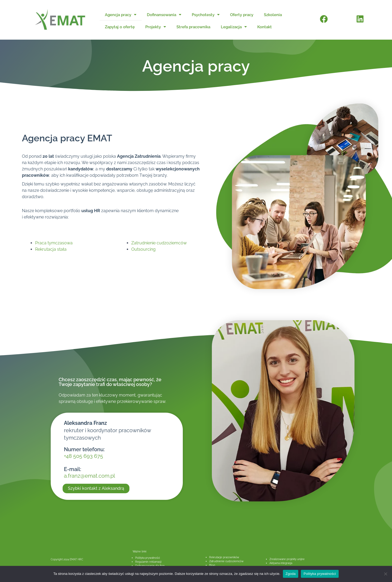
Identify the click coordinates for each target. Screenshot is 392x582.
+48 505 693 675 (83, 456)
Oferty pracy (242, 15)
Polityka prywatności (148, 558)
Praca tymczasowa (54, 243)
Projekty (156, 27)
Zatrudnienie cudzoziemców (159, 243)
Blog (212, 565)
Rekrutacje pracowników (224, 557)
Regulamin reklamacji (148, 562)
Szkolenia (273, 15)
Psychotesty (206, 15)
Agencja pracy (121, 15)
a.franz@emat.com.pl (89, 476)
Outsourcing (143, 249)
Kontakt (265, 27)
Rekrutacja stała (51, 249)
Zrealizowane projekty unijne (287, 559)
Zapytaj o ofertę (120, 27)
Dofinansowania (164, 15)
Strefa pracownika (193, 27)
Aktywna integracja (281, 563)
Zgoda (291, 574)
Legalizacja (234, 27)
